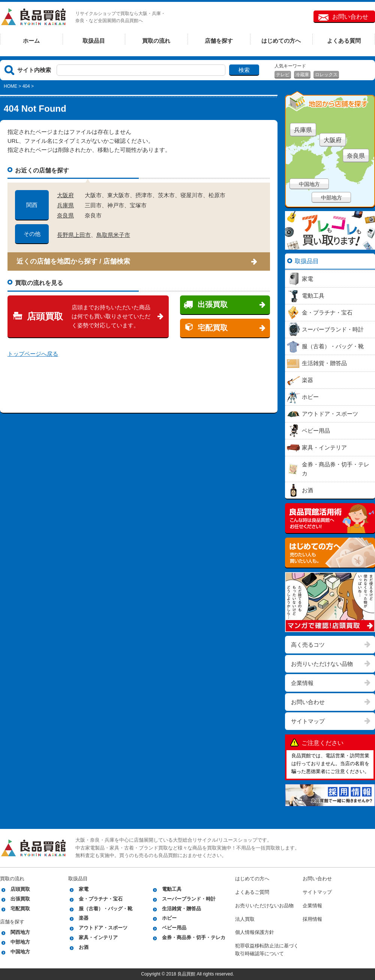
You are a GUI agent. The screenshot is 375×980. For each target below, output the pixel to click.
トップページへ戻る (33, 354)
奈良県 (65, 215)
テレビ (283, 75)
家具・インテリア (98, 937)
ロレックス (326, 75)
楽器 (84, 918)
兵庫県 (65, 205)
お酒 (84, 947)
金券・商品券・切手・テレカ (194, 937)
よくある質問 (344, 41)
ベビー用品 (174, 928)
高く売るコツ (308, 645)
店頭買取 (45, 316)
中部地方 (331, 198)
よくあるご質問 (252, 892)
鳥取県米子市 (113, 235)
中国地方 (309, 184)
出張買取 (213, 304)
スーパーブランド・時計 (189, 899)
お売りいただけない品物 (322, 664)
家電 (84, 889)
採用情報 (312, 919)
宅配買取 (213, 328)
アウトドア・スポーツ (103, 928)
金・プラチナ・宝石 (101, 899)
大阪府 (65, 195)
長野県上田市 (74, 235)
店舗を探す (219, 41)
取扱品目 (94, 41)
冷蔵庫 (302, 75)
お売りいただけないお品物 (264, 906)
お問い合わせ (350, 17)
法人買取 (245, 919)
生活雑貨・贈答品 (181, 909)
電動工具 (172, 889)
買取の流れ (156, 41)
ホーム (31, 41)
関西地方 (20, 932)
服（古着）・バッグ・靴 (106, 909)
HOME (10, 86)
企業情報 (302, 683)
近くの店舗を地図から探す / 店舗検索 (73, 261)
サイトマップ (308, 721)
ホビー (169, 918)
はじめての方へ (281, 41)
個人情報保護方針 (255, 932)
